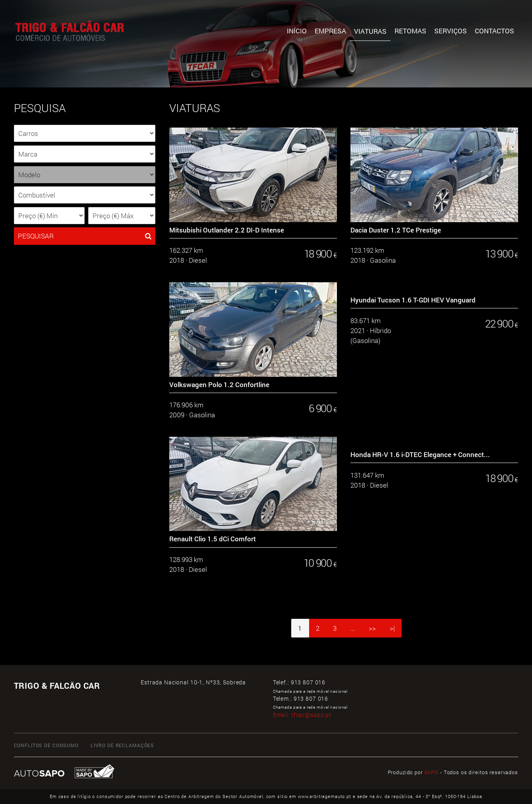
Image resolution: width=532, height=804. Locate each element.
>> (372, 628)
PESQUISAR (85, 236)
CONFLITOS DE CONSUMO (46, 745)
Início (297, 31)
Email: (302, 715)
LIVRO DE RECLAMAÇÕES (122, 745)
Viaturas (370, 31)
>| (392, 628)
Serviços (451, 31)
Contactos (494, 31)
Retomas (410, 31)
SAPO (431, 772)
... (353, 628)
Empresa (330, 31)
